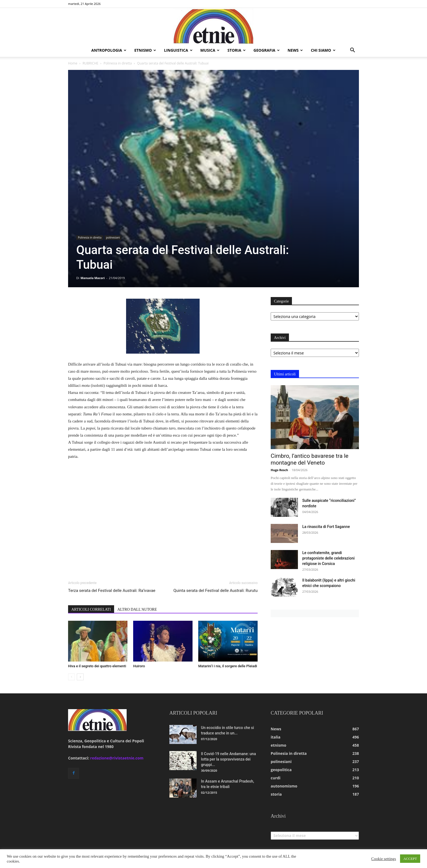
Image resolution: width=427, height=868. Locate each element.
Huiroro (139, 666)
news (295, 50)
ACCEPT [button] (410, 859)
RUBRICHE (90, 63)
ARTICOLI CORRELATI (91, 609)
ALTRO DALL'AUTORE (137, 609)
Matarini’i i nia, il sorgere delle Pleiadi (228, 666)
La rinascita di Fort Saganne (326, 527)
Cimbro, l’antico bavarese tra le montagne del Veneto (309, 459)
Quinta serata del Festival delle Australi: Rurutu (216, 591)
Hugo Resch (279, 470)
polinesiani (113, 237)
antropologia (109, 50)
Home (73, 63)
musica (210, 50)
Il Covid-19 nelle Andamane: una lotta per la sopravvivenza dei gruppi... (228, 759)
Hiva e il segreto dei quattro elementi (97, 666)
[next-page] (80, 677)
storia (237, 50)
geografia (267, 50)
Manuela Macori (93, 278)
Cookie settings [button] (384, 859)
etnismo (145, 50)
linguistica (178, 50)
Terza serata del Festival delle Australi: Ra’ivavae (112, 591)
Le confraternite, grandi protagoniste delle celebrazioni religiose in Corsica (328, 558)
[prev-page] (71, 677)
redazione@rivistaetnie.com (117, 758)
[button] (352, 51)
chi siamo (323, 50)
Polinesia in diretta (118, 63)
